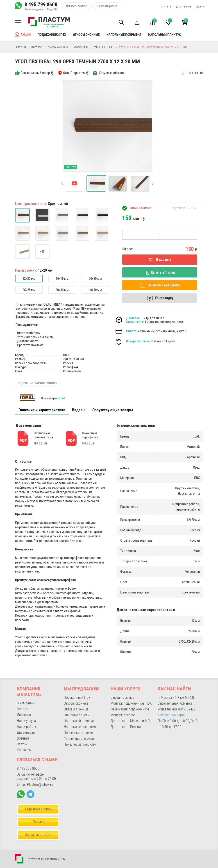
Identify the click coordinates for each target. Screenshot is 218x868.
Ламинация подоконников (130, 709)
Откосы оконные (86, 35)
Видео (79, 410)
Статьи (22, 744)
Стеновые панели (77, 715)
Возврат (23, 738)
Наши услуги (26, 721)
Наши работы (27, 727)
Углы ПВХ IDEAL (104, 47)
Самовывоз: (135, 322)
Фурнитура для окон (79, 739)
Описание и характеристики (42, 410)
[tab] (42, 410)
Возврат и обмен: (138, 341)
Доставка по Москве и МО (130, 721)
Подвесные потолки (78, 733)
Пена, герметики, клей (80, 744)
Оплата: (132, 331)
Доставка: (133, 318)
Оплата (166, 6)
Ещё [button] (199, 6)
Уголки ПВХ (81, 47)
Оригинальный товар (35, 73)
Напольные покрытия (124, 35)
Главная (21, 47)
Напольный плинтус (165, 35)
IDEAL (61, 398)
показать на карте (171, 715)
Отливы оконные (76, 709)
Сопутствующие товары (113, 410)
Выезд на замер (122, 697)
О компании (26, 703)
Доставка (184, 6)
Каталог (37, 47)
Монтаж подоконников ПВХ (131, 703)
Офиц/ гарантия (74, 73)
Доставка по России (126, 727)
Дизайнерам (26, 732)
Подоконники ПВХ (52, 35)
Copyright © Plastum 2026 (46, 859)
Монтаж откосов (123, 715)
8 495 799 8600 (41, 5)
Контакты (24, 750)
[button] (120, 22)
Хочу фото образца (112, 73)
